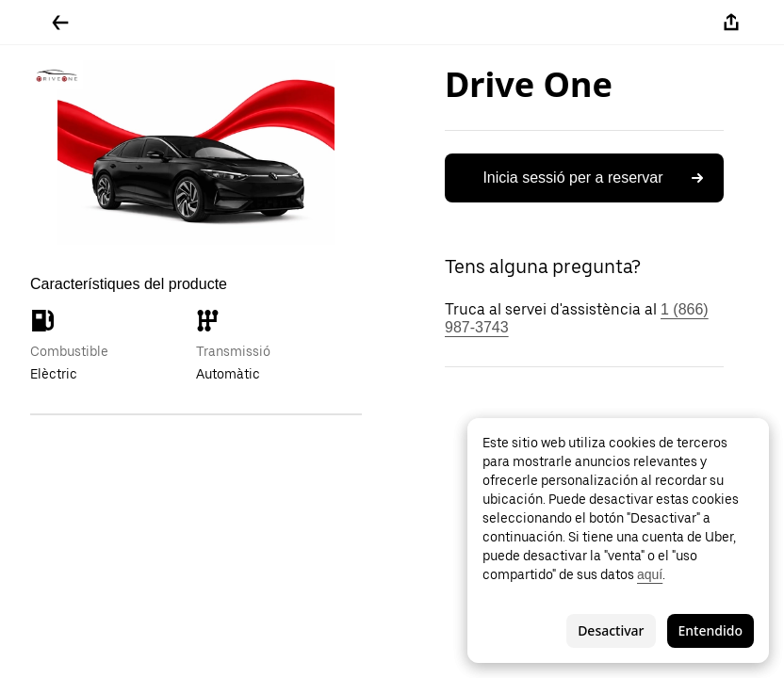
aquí (650, 574)
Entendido (710, 630)
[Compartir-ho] (731, 23)
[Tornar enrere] (60, 23)
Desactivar (611, 630)
